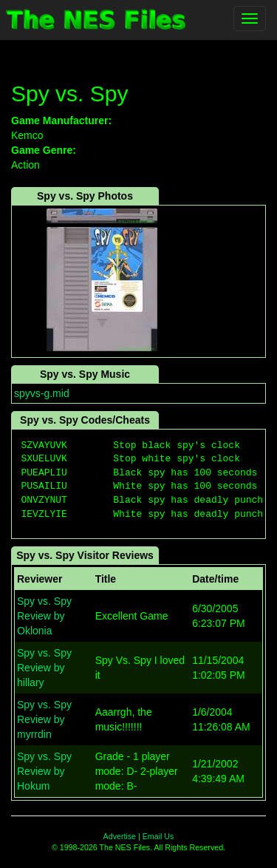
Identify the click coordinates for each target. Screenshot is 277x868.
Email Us (158, 836)
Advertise (120, 836)
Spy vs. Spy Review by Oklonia (44, 616)
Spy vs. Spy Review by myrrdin (44, 719)
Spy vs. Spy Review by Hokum (44, 771)
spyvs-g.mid (42, 393)
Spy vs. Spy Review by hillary (44, 668)
